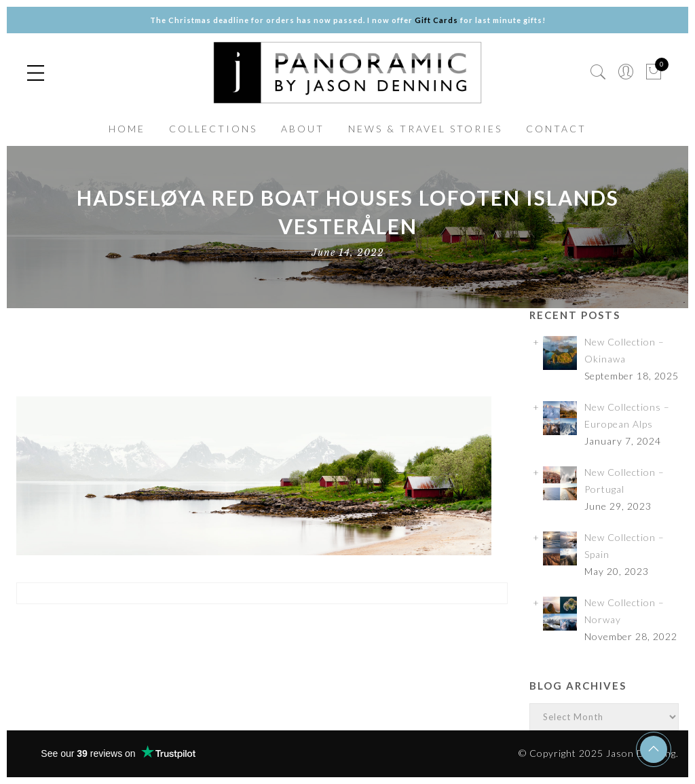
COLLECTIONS (213, 129)
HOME (127, 129)
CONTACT (556, 129)
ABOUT (303, 129)
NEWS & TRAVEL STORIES (425, 129)
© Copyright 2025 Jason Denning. (599, 753)
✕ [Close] (679, 392)
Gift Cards (436, 20)
